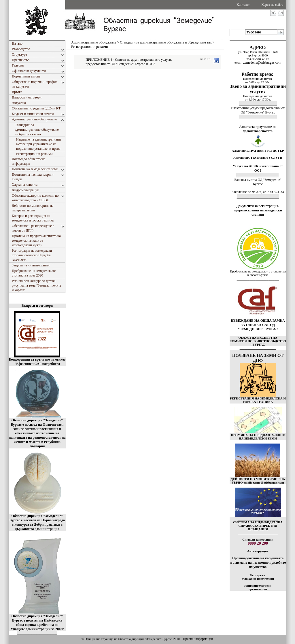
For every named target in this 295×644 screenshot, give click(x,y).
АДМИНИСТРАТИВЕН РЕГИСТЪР (258, 151)
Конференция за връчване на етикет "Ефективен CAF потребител (37, 362)
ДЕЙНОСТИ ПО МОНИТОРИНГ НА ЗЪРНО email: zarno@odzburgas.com (258, 481)
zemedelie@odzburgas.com (262, 62)
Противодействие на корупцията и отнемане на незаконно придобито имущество (258, 562)
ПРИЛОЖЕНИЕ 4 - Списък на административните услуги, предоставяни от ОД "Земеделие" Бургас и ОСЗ (129, 62)
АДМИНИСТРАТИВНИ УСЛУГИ (258, 158)
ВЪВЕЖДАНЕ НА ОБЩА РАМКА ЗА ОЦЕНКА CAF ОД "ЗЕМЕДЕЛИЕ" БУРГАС (258, 325)
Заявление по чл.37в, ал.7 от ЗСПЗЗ (258, 192)
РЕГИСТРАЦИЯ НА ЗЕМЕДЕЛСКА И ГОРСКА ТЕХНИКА (258, 400)
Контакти (243, 5)
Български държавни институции (258, 577)
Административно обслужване (94, 42)
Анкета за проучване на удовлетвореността (258, 129)
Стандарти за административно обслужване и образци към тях (166, 42)
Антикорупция (258, 551)
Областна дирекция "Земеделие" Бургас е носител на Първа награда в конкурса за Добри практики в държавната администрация (37, 522)
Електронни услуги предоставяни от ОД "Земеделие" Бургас (258, 110)
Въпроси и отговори (37, 306)
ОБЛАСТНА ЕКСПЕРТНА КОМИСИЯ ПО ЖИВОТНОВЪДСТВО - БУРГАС (258, 341)
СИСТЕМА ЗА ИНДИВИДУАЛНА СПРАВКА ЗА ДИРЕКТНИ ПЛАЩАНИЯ (258, 526)
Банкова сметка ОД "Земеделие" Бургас (258, 182)
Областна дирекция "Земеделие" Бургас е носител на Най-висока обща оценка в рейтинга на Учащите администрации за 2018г (37, 623)
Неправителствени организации (258, 587)
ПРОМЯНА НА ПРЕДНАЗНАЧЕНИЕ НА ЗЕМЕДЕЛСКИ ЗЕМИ (258, 437)
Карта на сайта (272, 5)
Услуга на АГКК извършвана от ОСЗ (258, 168)
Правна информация (198, 639)
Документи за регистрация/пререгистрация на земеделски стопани (258, 210)
